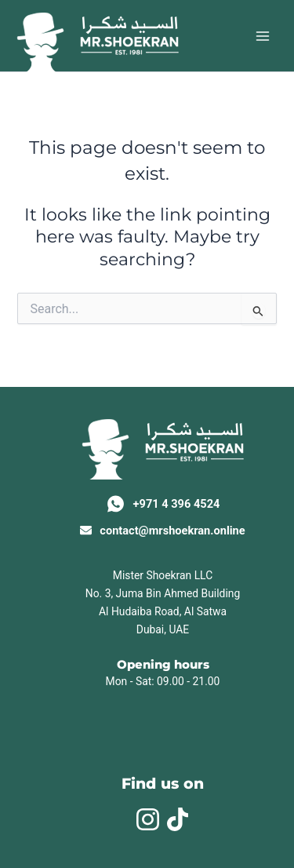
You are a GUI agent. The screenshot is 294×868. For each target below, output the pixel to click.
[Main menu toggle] (263, 35)
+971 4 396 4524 (177, 504)
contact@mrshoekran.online (172, 531)
